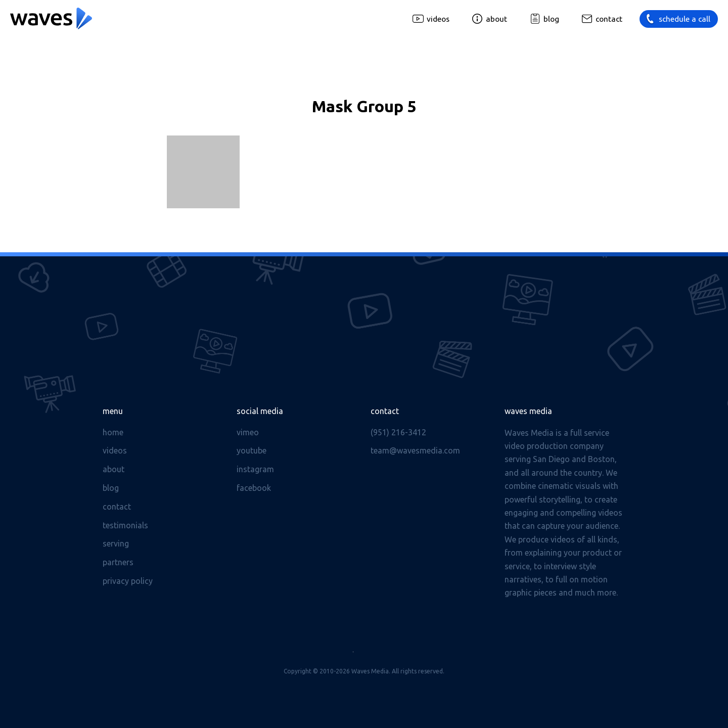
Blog (551, 19)
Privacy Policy (128, 581)
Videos (438, 19)
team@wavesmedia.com (415, 450)
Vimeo (248, 432)
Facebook (254, 488)
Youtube (252, 450)
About (496, 19)
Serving (116, 543)
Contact (609, 19)
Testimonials (125, 525)
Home (113, 432)
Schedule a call (685, 19)
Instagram (255, 469)
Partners (118, 562)
